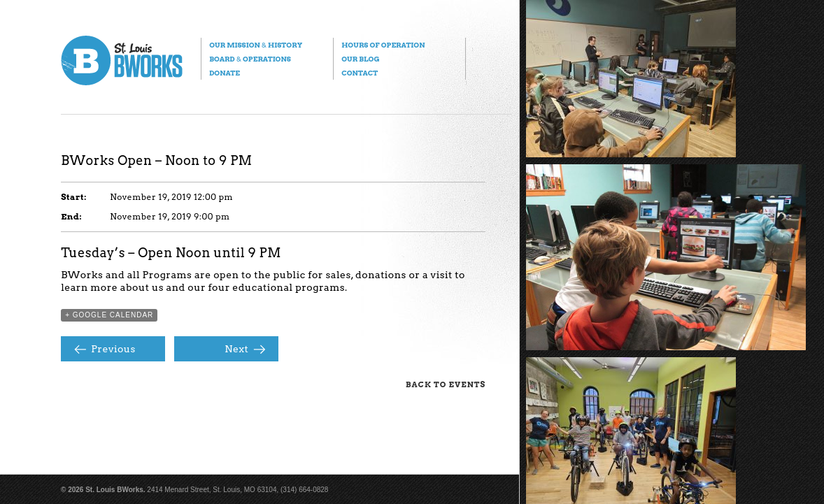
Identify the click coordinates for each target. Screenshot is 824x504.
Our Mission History (256, 45)
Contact (360, 73)
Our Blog (360, 59)
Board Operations (250, 59)
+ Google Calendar (109, 315)
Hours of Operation (383, 45)
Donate (225, 73)
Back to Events (446, 384)
